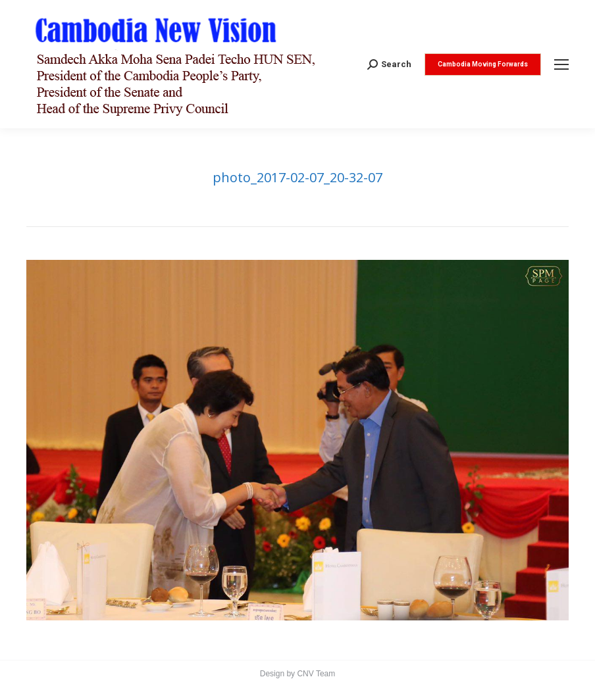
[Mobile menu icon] (561, 64)
